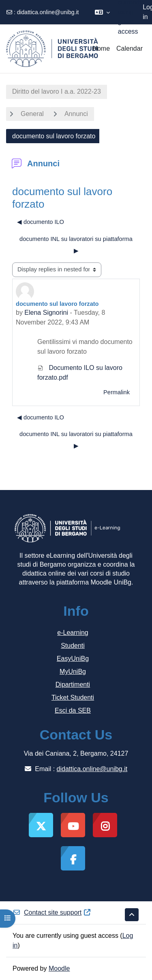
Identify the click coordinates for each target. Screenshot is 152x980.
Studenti (73, 646)
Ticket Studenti (73, 697)
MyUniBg (73, 672)
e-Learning (73, 633)
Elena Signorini (46, 313)
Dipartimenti (73, 684)
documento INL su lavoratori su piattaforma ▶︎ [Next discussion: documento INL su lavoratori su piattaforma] (76, 245)
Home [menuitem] (101, 48)
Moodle (59, 968)
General (32, 114)
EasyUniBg (73, 659)
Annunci (76, 114)
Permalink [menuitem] (117, 392)
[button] (102, 12)
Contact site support (52, 912)
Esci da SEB (73, 710)
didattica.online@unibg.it (48, 12)
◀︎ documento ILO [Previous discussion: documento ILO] (41, 222)
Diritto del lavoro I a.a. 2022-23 (57, 91)
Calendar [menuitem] (130, 48)
